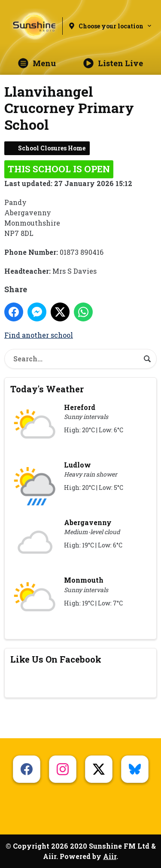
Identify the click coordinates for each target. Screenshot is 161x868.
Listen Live (113, 63)
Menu (37, 63)
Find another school (39, 335)
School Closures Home (52, 148)
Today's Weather (47, 389)
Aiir (110, 856)
